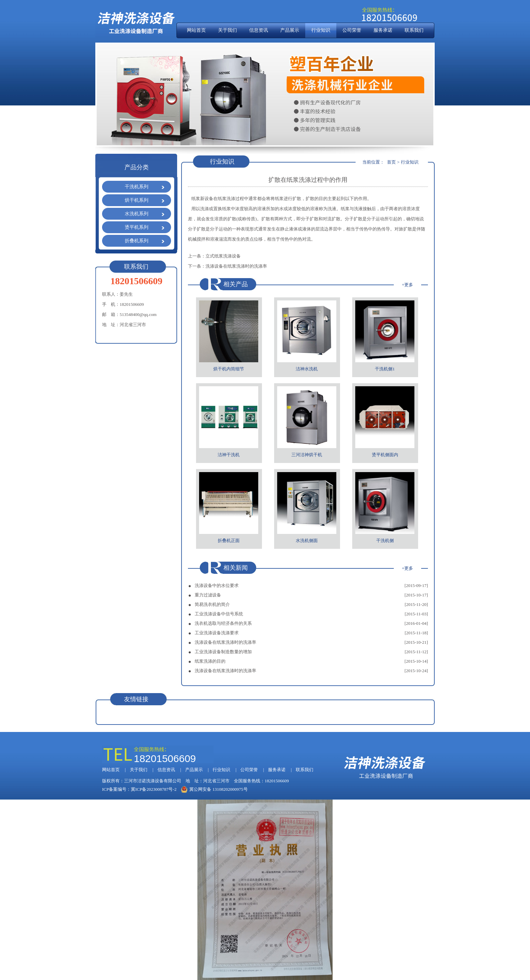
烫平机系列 (137, 227)
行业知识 (321, 30)
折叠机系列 (137, 241)
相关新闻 (236, 568)
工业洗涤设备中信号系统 (219, 614)
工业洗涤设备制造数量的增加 (223, 652)
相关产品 (236, 284)
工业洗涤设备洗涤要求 (217, 633)
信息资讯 (259, 30)
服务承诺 (383, 30)
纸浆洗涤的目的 (210, 661)
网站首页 (196, 30)
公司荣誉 (352, 30)
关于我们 (227, 30)
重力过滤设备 (208, 595)
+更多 (407, 285)
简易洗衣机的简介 (212, 604)
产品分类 (137, 167)
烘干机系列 (137, 200)
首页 (391, 162)
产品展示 (290, 30)
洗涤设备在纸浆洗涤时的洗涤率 (236, 266)
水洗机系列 (137, 214)
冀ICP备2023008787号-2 (154, 789)
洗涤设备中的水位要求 (217, 585)
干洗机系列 (137, 187)
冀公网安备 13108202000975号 (214, 789)
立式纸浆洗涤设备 (223, 256)
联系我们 (414, 30)
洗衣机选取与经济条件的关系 (223, 623)
